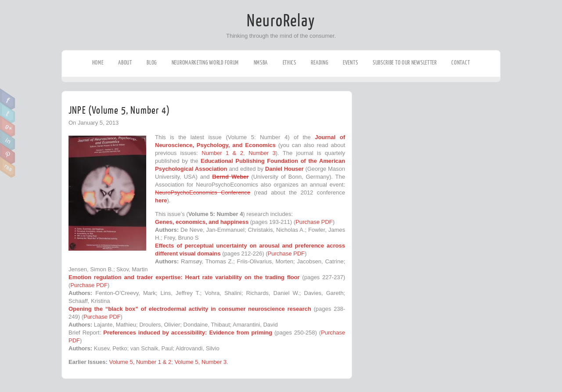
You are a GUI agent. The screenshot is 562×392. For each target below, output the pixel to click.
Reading (319, 63)
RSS (8, 167)
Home (98, 63)
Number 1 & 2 (222, 153)
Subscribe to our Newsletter (405, 63)
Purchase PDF (314, 222)
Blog (152, 63)
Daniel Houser (285, 169)
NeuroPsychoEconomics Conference (203, 192)
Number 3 (262, 153)
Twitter (8, 113)
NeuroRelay (281, 21)
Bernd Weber (230, 177)
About (125, 63)
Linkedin (8, 140)
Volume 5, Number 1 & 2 (140, 362)
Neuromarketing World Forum (205, 63)
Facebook (8, 99)
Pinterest (8, 154)
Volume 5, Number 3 (200, 362)
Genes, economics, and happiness (202, 222)
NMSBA (261, 63)
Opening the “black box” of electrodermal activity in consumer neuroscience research (190, 309)
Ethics (290, 63)
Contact (461, 63)
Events (350, 63)
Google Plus (8, 126)
